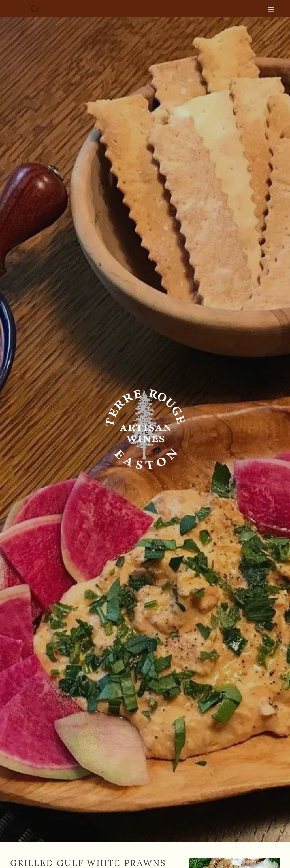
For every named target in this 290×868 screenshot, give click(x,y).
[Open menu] (271, 9)
